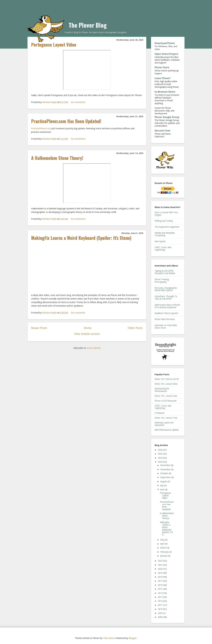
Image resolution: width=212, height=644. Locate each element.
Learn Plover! (163, 78)
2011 (161, 605)
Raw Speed (160, 241)
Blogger (133, 638)
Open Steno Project (166, 54)
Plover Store (162, 67)
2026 (161, 450)
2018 (161, 577)
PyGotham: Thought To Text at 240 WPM (166, 297)
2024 (161, 458)
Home (88, 328)
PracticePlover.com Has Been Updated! (66, 121)
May (163, 540)
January (164, 556)
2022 (161, 561)
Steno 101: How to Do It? (167, 379)
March (164, 548)
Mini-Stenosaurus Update (167, 430)
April (163, 544)
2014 (161, 593)
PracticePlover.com (41, 128)
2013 (161, 597)
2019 (161, 573)
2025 (161, 454)
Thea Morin (109, 638)
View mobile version (87, 334)
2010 (161, 609)
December (166, 465)
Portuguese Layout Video (54, 45)
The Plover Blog (88, 25)
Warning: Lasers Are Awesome (164, 424)
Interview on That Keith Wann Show (166, 326)
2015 (161, 589)
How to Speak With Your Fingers (166, 214)
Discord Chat (162, 131)
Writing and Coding (164, 221)
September (166, 477)
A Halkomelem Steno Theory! (57, 158)
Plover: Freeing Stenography (162, 281)
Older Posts (135, 328)
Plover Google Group (167, 117)
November (166, 469)
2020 (161, 569)
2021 (161, 565)
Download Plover (165, 43)
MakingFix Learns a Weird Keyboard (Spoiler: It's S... (166, 528)
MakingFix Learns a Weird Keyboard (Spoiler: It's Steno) (81, 238)
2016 (161, 585)
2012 (161, 601)
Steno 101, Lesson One (166, 396)
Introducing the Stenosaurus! (162, 390)
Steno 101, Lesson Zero (166, 384)
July (162, 485)
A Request (160, 413)
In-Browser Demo (165, 92)
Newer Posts (39, 328)
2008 (161, 617)
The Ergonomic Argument (167, 227)
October (164, 473)
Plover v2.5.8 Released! (166, 401)
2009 (161, 613)
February (165, 552)
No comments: (79, 102)
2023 (161, 462)
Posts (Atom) (94, 348)
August (164, 481)
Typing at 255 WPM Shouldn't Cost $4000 (165, 272)
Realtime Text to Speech (166, 313)
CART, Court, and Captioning (163, 248)
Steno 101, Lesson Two (166, 418)
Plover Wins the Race (165, 319)
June (163, 489)
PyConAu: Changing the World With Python (166, 289)
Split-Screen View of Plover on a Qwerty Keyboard (167, 306)
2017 (161, 581)
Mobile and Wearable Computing (165, 234)
